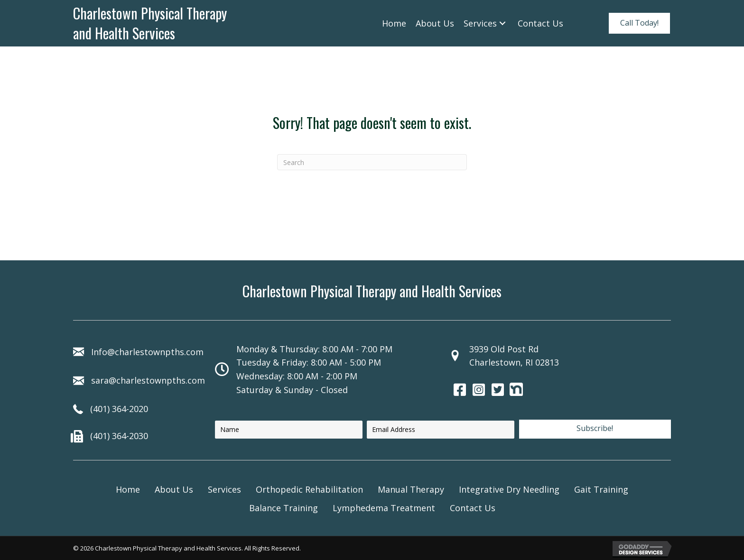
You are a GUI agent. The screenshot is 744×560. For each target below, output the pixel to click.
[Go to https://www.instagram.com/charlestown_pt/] (479, 391)
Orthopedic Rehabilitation (309, 489)
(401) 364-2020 (119, 409)
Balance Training (284, 508)
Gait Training (601, 489)
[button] (639, 23)
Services (224, 489)
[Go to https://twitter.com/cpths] (498, 391)
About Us (174, 489)
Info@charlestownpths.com (147, 352)
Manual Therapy (411, 489)
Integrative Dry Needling (509, 489)
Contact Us (473, 508)
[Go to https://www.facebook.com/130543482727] (460, 391)
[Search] (372, 162)
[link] (394, 23)
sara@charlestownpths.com (148, 380)
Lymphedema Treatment (384, 508)
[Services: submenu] (502, 23)
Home (128, 489)
